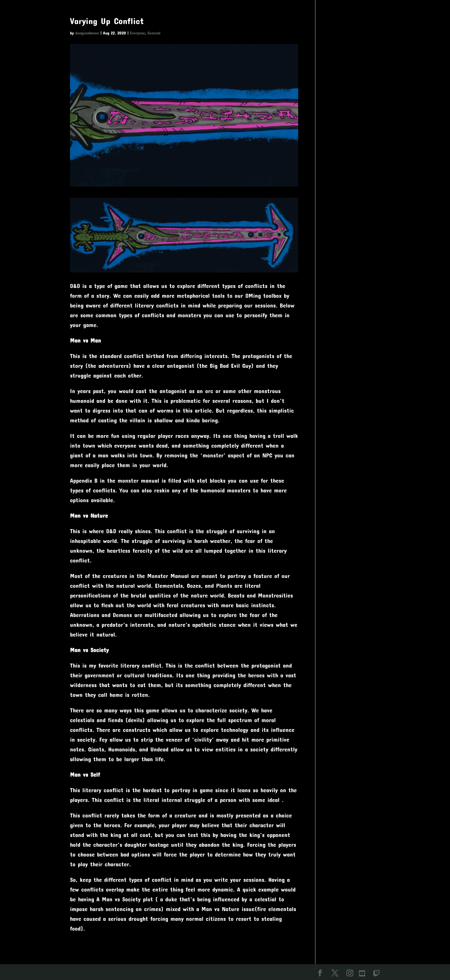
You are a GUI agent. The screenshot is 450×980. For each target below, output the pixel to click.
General (154, 33)
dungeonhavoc (87, 33)
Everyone (137, 33)
